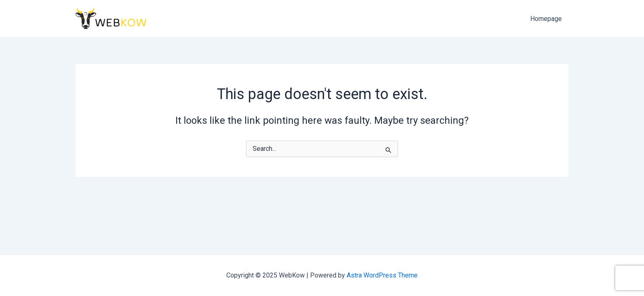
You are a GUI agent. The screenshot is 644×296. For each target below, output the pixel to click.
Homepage (546, 19)
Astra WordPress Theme (382, 275)
